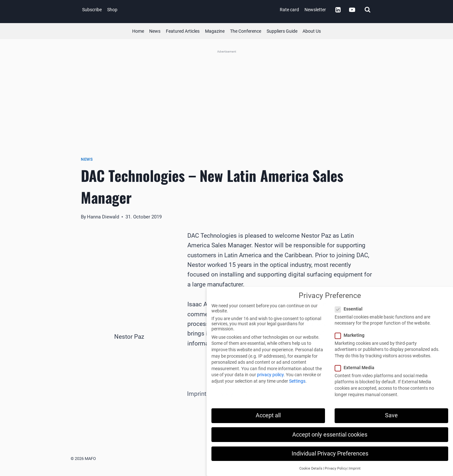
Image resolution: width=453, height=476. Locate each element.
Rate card (289, 10)
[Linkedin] (338, 10)
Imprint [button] (355, 468)
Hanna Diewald (103, 217)
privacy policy (270, 375)
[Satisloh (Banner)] (226, 95)
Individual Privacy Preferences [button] (330, 454)
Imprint (197, 394)
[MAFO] (228, 10)
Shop (112, 10)
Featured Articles (183, 31)
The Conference (246, 31)
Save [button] (391, 415)
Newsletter (315, 10)
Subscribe (92, 10)
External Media (357, 368)
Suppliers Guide (282, 31)
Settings (297, 381)
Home (138, 31)
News (155, 31)
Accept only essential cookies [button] (330, 435)
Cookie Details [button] (311, 468)
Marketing (352, 335)
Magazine (215, 31)
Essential (351, 309)
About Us (312, 31)
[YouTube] (352, 10)
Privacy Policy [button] (336, 468)
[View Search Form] (367, 10)
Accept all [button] (268, 415)
